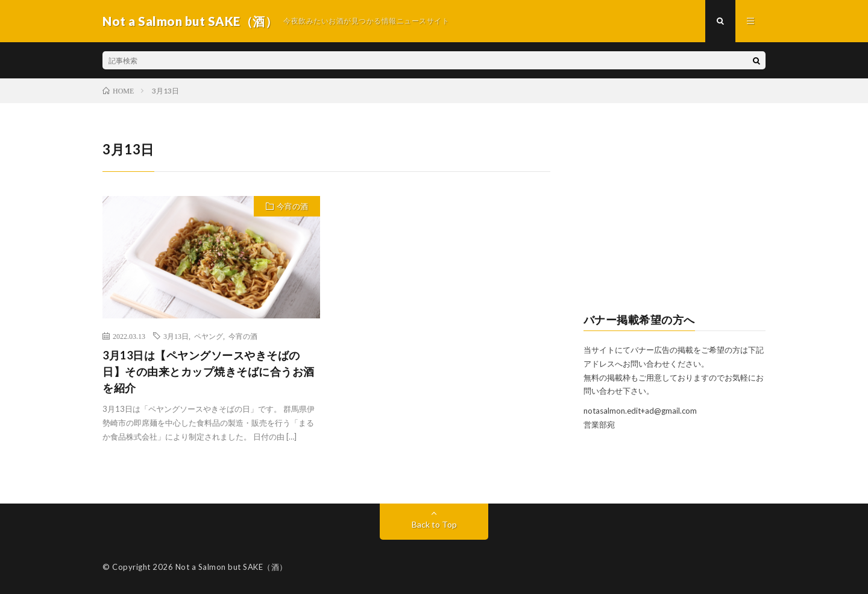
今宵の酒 (292, 206)
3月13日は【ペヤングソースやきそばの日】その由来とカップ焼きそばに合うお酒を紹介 (209, 371)
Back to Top (434, 524)
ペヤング (209, 336)
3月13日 (176, 336)
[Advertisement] (675, 215)
